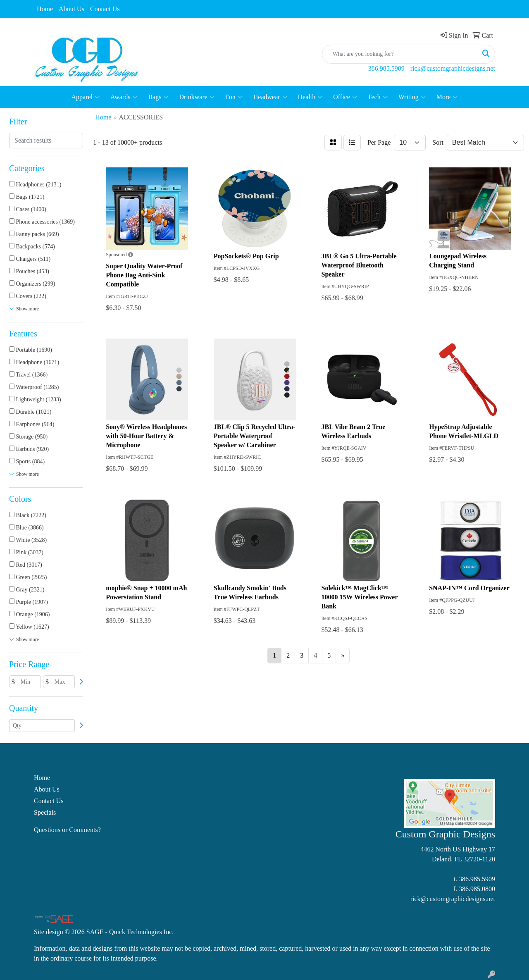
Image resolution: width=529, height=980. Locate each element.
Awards (124, 97)
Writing (412, 97)
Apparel (86, 97)
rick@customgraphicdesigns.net (453, 68)
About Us (71, 9)
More (447, 97)
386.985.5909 (386, 68)
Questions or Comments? (67, 830)
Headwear (270, 97)
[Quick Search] (400, 54)
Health (310, 97)
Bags (158, 97)
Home (45, 9)
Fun (234, 97)
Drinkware (197, 97)
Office (345, 97)
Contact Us (105, 9)
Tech (378, 97)
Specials (45, 812)
